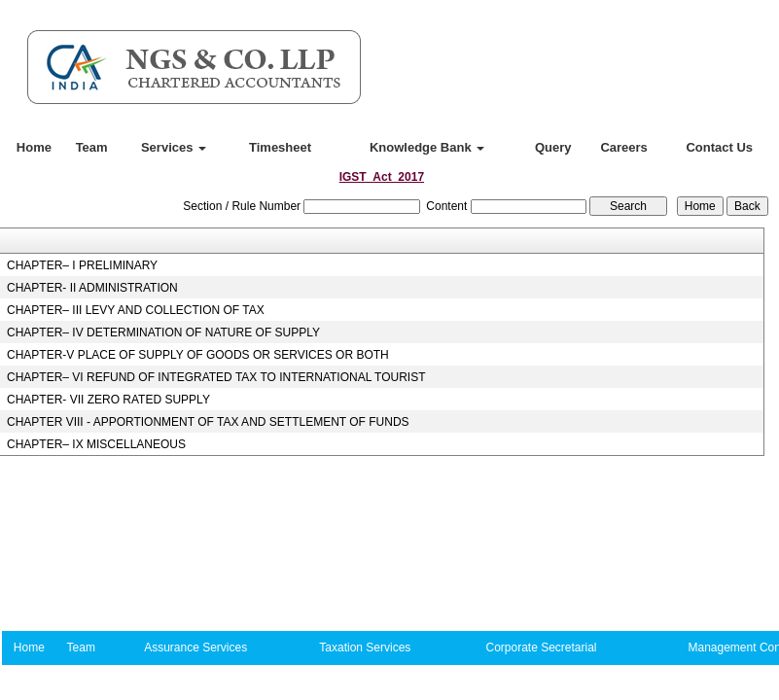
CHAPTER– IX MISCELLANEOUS (96, 444)
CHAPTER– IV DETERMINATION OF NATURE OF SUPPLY (163, 332)
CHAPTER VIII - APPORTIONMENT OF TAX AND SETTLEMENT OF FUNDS (208, 422)
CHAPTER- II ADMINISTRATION (92, 288)
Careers (623, 147)
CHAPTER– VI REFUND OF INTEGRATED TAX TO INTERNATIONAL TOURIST (216, 377)
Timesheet (280, 147)
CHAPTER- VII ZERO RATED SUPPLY (108, 400)
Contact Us (719, 147)
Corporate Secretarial (541, 647)
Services (174, 147)
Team (92, 147)
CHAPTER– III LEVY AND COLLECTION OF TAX (136, 310)
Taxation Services (365, 647)
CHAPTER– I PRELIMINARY (82, 265)
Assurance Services (195, 647)
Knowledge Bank (427, 147)
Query (553, 147)
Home (34, 147)
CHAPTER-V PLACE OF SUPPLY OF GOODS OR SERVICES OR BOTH (198, 355)
